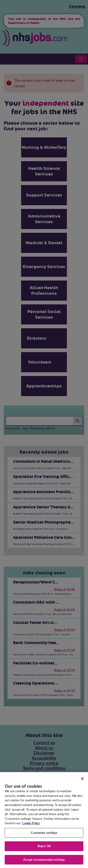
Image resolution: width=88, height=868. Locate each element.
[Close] (82, 781)
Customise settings (44, 835)
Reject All (44, 849)
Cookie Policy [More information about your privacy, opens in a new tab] (31, 826)
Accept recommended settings (44, 863)
